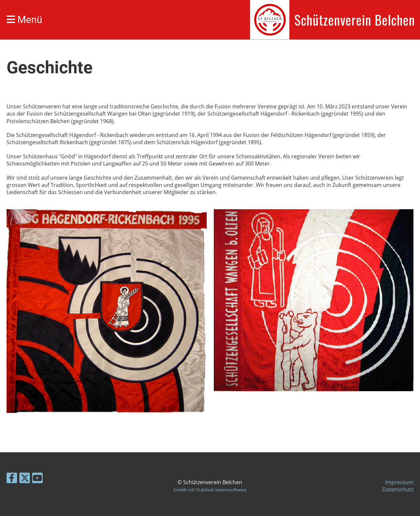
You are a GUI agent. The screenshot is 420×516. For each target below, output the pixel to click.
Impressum (399, 482)
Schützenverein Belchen (355, 20)
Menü (24, 20)
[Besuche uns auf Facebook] (12, 479)
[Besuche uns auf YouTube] (37, 479)
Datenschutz (398, 489)
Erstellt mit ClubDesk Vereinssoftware (210, 490)
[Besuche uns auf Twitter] (25, 479)
